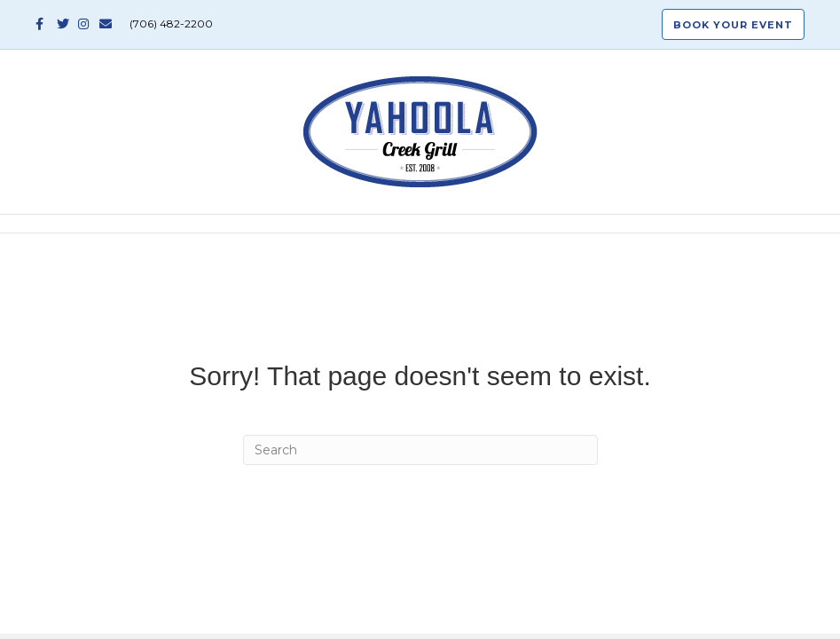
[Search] (420, 450)
